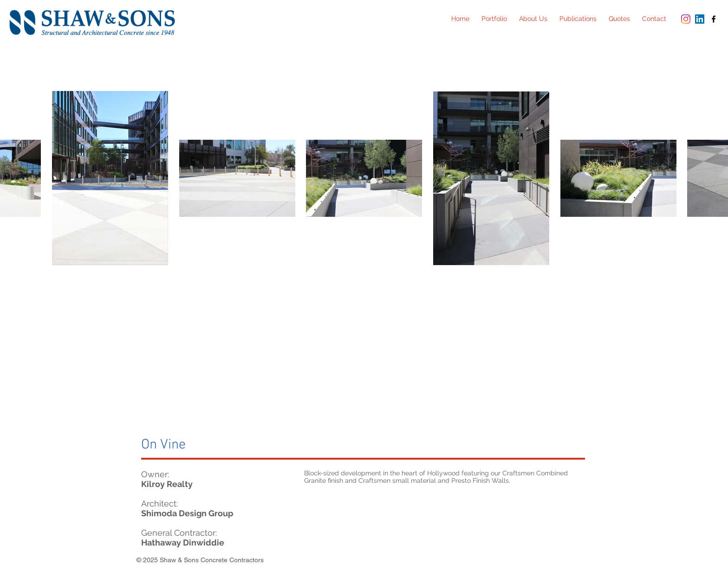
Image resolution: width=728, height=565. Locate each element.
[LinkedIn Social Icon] (700, 19)
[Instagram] (686, 19)
